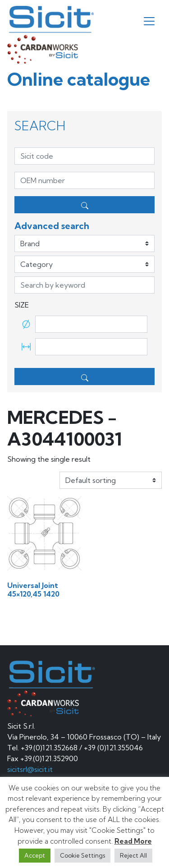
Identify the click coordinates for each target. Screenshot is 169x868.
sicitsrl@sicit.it (30, 769)
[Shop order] (111, 480)
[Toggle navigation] (149, 21)
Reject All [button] (133, 855)
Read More (133, 841)
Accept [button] (35, 855)
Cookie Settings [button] (82, 855)
